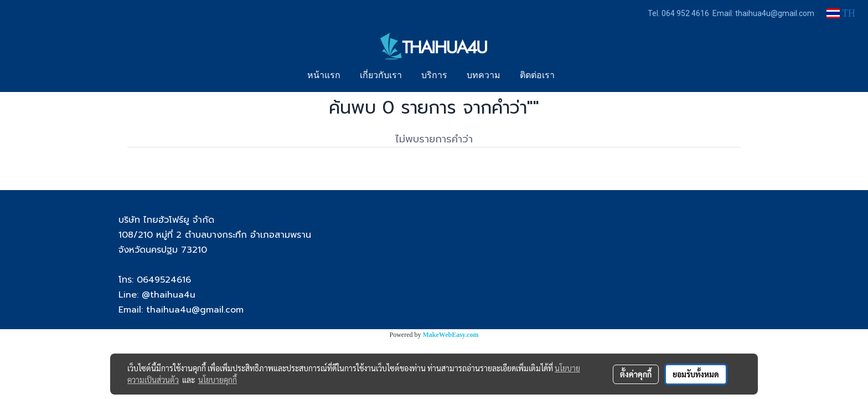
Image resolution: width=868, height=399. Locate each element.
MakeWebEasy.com (451, 335)
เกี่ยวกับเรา (381, 76)
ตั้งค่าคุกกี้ (636, 374)
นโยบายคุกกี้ (218, 380)
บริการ (434, 76)
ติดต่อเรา (537, 76)
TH (841, 13)
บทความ (484, 76)
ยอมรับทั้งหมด (696, 374)
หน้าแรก (324, 76)
